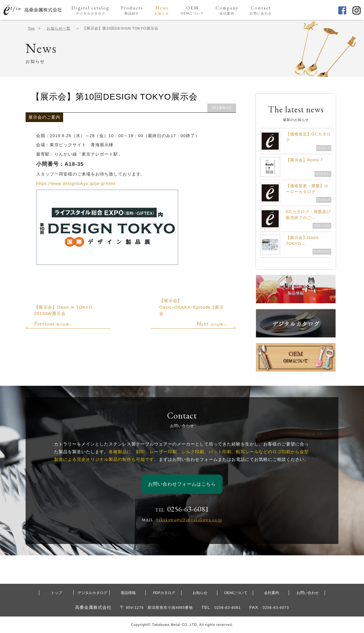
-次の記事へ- (212, 324)
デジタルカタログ (92, 593)
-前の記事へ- (54, 324)
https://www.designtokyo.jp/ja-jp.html (76, 183)
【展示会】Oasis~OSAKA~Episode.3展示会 (192, 307)
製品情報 (128, 593)
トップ (56, 593)
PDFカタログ (164, 593)
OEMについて (236, 593)
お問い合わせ (308, 593)
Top (31, 28)
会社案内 (272, 593)
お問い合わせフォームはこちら (182, 484)
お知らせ (200, 593)
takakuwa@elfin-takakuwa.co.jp (189, 520)
